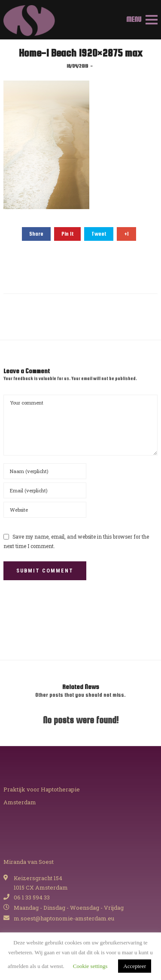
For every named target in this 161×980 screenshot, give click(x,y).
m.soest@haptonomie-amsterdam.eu (64, 918)
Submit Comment (45, 571)
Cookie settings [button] (90, 966)
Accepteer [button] (135, 966)
